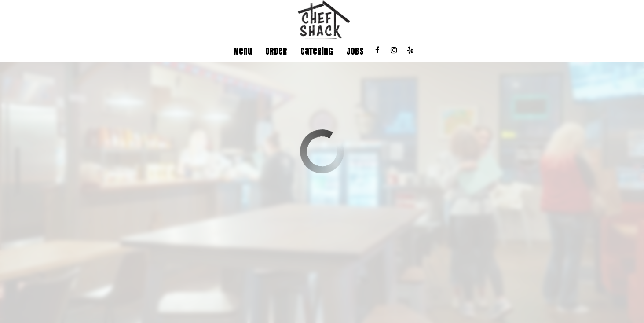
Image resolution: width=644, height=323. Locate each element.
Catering (317, 51)
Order (276, 51)
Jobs (355, 51)
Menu (243, 51)
